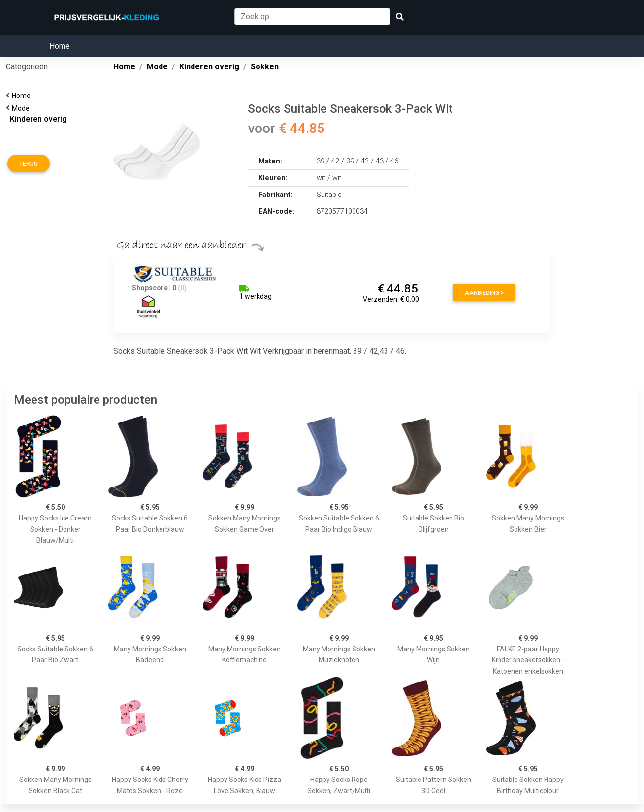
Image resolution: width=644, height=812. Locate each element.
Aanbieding (484, 293)
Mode (22, 108)
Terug (29, 164)
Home (60, 46)
